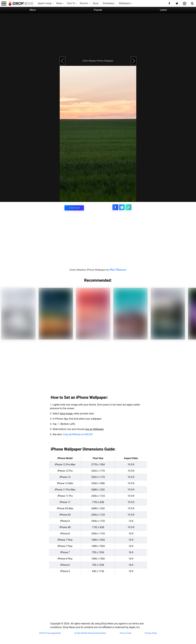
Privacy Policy (151, 633)
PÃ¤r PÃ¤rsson (118, 270)
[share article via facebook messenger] (122, 207)
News (59, 3)
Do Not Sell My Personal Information (90, 633)
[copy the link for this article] (129, 207)
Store (96, 4)
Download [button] (74, 208)
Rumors (84, 3)
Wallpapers (125, 3)
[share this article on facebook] (116, 207)
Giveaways (108, 3)
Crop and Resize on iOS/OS (78, 434)
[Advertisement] (98, 34)
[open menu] (4, 3)
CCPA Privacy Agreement (50, 633)
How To (71, 3)
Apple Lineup (45, 3)
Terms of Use (126, 633)
